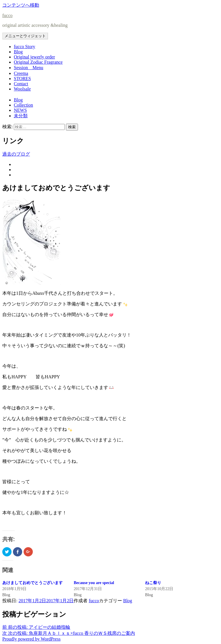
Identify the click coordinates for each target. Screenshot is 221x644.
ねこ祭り (153, 583)
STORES (22, 79)
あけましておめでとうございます (33, 583)
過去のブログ (16, 154)
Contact (21, 84)
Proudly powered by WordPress (31, 639)
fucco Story (24, 47)
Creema (21, 73)
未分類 (21, 116)
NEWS (20, 110)
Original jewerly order (34, 57)
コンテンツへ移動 (21, 5)
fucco (7, 15)
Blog (18, 52)
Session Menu (28, 68)
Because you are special (94, 583)
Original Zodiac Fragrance (38, 62)
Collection (23, 105)
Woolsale (22, 89)
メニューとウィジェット (25, 36)
